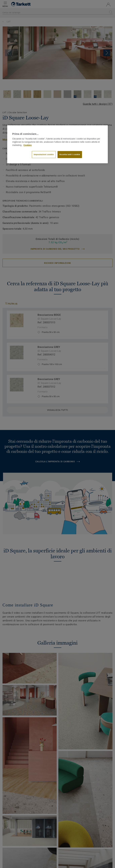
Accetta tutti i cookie (70, 154)
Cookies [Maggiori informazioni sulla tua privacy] (28, 145)
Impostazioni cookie (44, 154)
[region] (57, 144)
